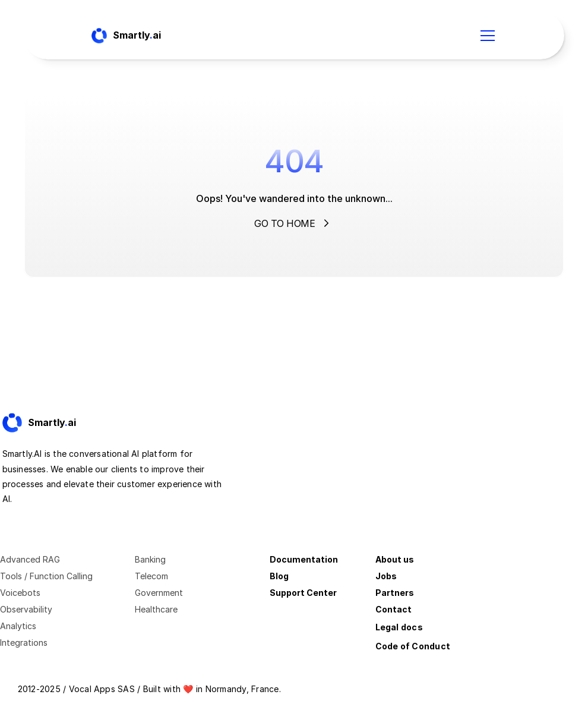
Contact (393, 609)
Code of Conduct (413, 646)
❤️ (188, 689)
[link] (50, 422)
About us (395, 559)
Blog (279, 576)
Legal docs (399, 627)
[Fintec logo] (50, 422)
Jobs (386, 576)
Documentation (304, 559)
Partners (395, 593)
